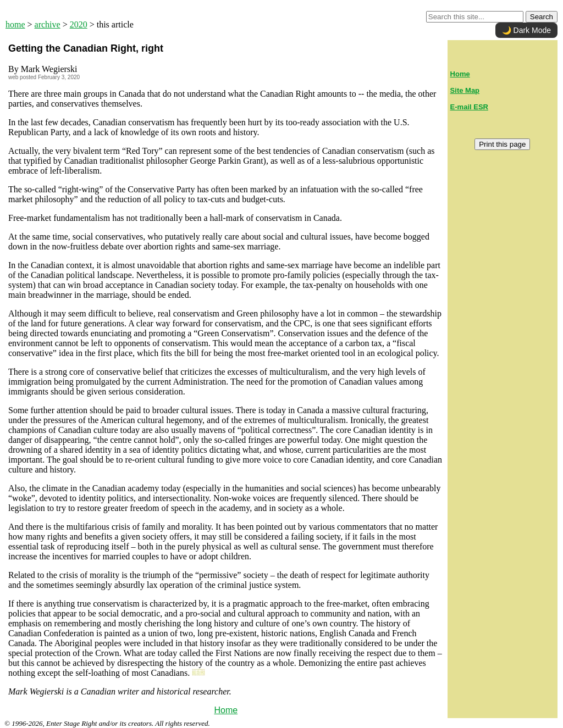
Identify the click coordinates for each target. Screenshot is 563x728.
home (15, 24)
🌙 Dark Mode (526, 30)
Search (542, 17)
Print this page (502, 144)
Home (226, 710)
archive (48, 24)
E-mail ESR (469, 107)
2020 (79, 24)
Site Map (465, 90)
